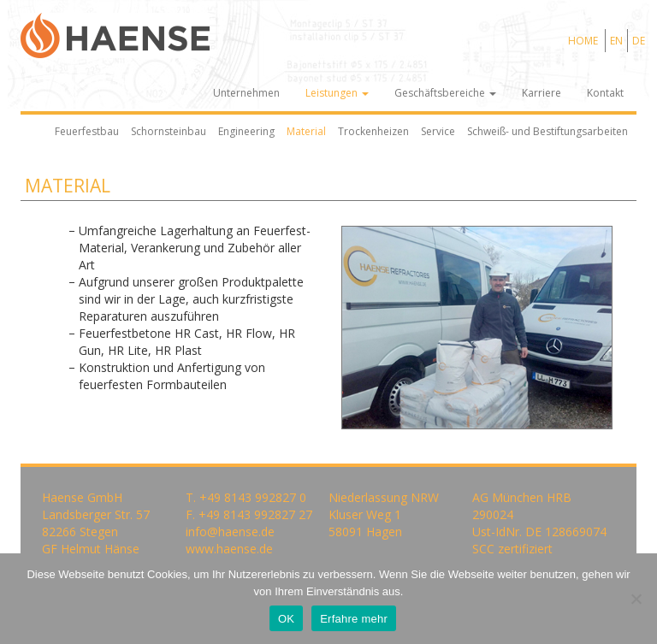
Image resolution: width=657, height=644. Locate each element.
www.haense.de (229, 549)
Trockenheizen (373, 131)
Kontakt (605, 93)
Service (438, 131)
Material (306, 131)
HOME (583, 41)
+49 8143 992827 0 (253, 497)
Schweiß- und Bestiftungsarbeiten (547, 131)
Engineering (246, 131)
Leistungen (337, 93)
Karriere (542, 93)
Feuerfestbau (87, 131)
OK (286, 619)
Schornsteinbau (169, 131)
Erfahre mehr (354, 619)
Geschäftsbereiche (445, 93)
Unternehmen (246, 93)
